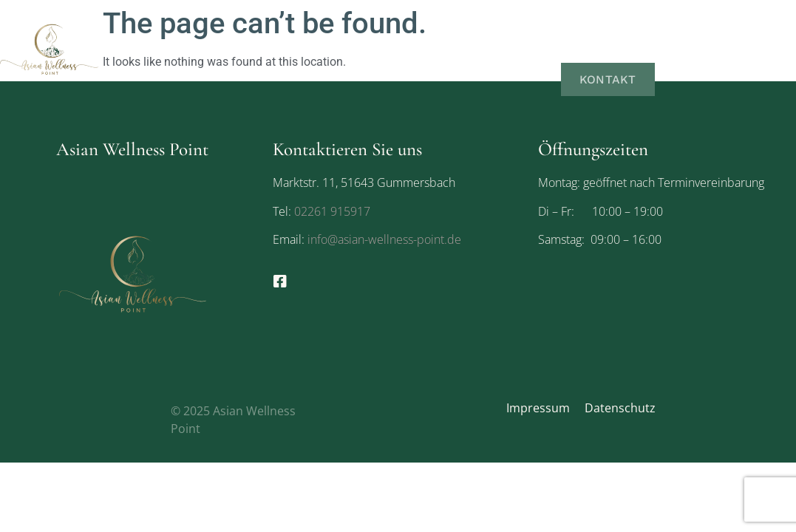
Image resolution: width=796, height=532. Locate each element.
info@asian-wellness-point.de (383, 239)
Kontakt (610, 79)
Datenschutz (620, 408)
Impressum (538, 408)
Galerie (702, 50)
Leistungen (700, 20)
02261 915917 (332, 211)
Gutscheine (612, 50)
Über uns (605, 20)
